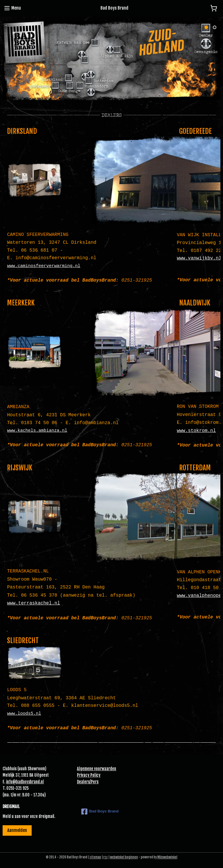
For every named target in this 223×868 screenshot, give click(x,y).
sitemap (95, 857)
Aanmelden (17, 830)
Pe (93, 782)
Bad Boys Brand (100, 812)
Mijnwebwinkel (167, 857)
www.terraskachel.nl (33, 603)
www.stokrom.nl (196, 431)
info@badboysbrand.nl (25, 782)
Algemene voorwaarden (97, 769)
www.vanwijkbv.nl (199, 258)
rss (106, 857)
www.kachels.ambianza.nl (37, 431)
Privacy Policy (89, 775)
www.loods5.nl (24, 714)
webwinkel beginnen (124, 857)
